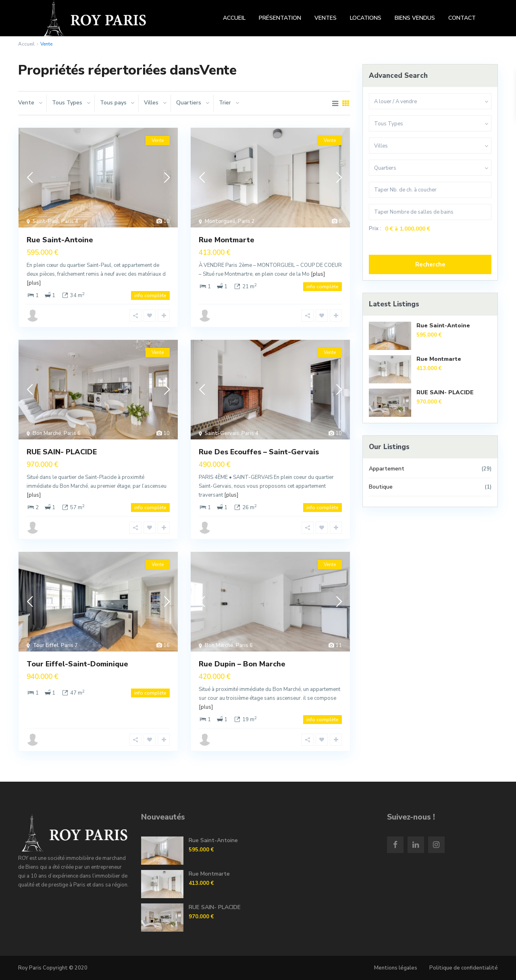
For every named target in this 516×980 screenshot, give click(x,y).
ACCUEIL (234, 18)
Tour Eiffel (46, 645)
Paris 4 (70, 221)
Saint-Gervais (222, 433)
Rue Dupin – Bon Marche (242, 664)
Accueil (26, 44)
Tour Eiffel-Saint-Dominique (77, 664)
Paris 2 (246, 221)
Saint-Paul (46, 221)
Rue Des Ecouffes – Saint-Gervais (259, 452)
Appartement (387, 469)
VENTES (326, 18)
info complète (150, 295)
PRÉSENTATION (280, 18)
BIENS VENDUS (415, 18)
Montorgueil (220, 221)
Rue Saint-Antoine (60, 240)
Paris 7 (69, 645)
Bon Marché (47, 433)
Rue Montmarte (227, 240)
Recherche (430, 264)
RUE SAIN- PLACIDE (62, 452)
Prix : (375, 229)
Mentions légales (396, 968)
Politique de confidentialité (464, 968)
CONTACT (462, 18)
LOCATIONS (366, 18)
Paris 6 (72, 433)
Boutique (381, 487)
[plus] (34, 283)
